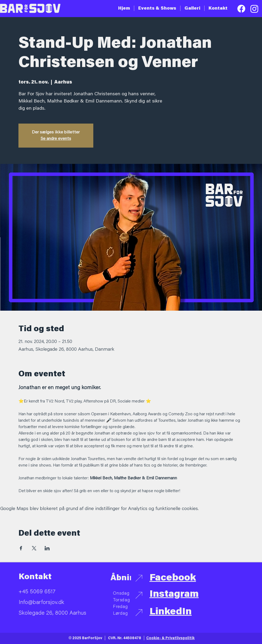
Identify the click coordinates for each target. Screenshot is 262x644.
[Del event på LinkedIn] (47, 548)
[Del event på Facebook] (21, 548)
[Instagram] (254, 9)
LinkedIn (171, 612)
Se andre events (56, 139)
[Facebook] (241, 9)
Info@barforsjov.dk (41, 603)
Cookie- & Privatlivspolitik (170, 638)
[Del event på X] (34, 548)
